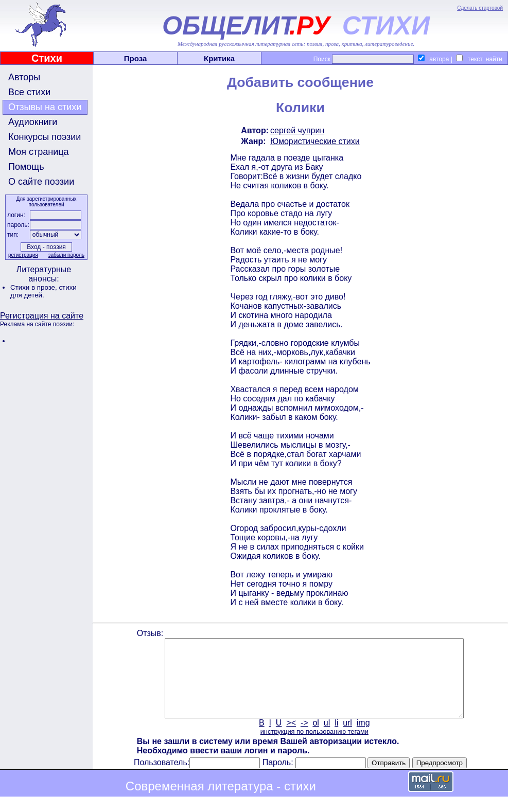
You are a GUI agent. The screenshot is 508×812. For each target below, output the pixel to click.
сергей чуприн (297, 130)
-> (304, 738)
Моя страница (39, 152)
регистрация (23, 255)
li (336, 738)
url (347, 738)
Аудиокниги (33, 122)
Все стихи (29, 92)
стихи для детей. (43, 291)
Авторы (24, 77)
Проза (136, 58)
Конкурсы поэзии (45, 137)
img (363, 738)
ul (327, 738)
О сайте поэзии (41, 182)
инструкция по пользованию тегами (314, 747)
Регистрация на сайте (42, 316)
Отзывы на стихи (45, 107)
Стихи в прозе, (34, 287)
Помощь (26, 167)
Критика (219, 58)
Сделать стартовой (480, 8)
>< (291, 738)
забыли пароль (66, 255)
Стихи (47, 58)
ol (316, 738)
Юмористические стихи (315, 141)
